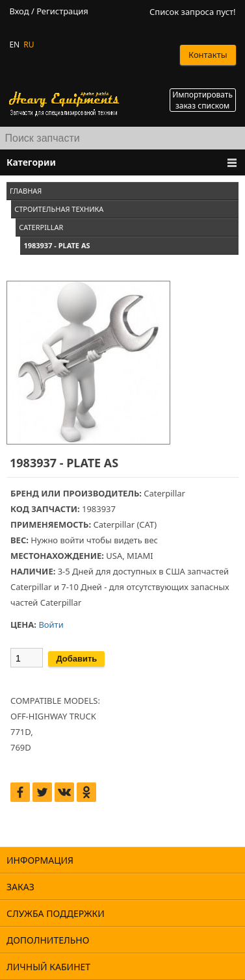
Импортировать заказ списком (202, 100)
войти (72, 540)
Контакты (208, 55)
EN (14, 45)
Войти (51, 625)
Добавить (76, 659)
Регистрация (62, 11)
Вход (19, 11)
